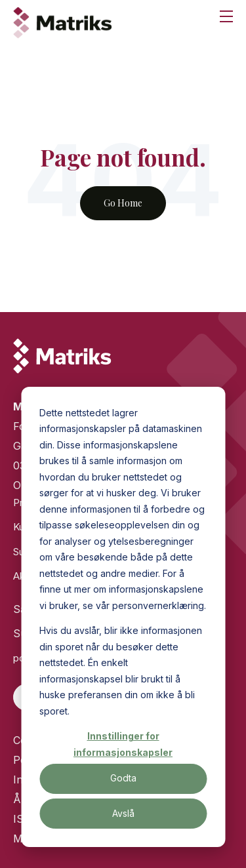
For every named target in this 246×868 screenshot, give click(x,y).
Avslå (123, 813)
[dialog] (123, 617)
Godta (123, 778)
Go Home (123, 203)
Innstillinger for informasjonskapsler (123, 744)
